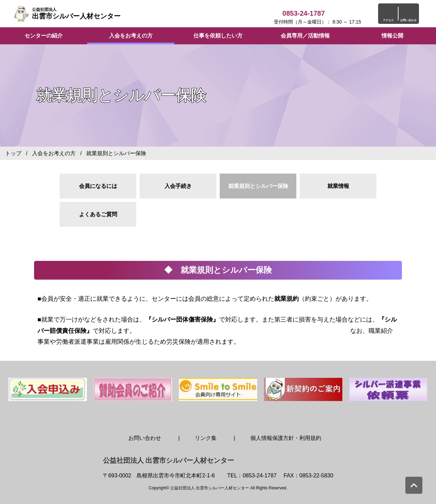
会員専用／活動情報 (305, 36)
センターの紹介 (44, 36)
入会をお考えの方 (131, 36)
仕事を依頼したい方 (218, 36)
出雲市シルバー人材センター (76, 13)
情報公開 (392, 36)
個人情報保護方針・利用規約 (286, 438)
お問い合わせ (145, 438)
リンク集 (206, 438)
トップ (13, 153)
